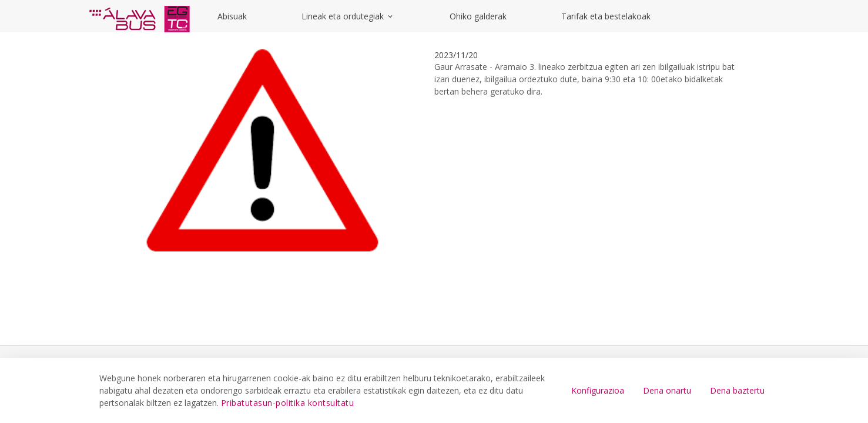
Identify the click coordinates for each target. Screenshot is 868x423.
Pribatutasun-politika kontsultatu (288, 403)
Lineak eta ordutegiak (348, 16)
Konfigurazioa (598, 390)
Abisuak (232, 16)
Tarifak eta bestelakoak (606, 16)
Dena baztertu (737, 390)
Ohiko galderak (478, 16)
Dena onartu (667, 390)
